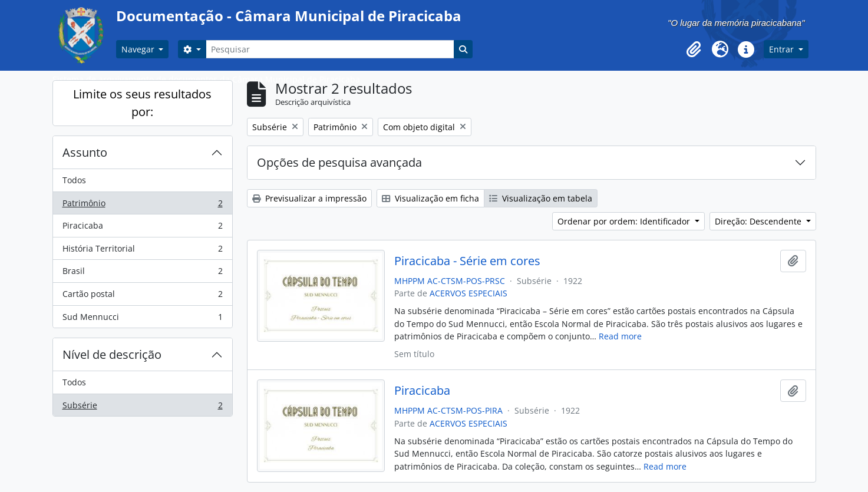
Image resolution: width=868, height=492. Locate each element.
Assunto (85, 152)
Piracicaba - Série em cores (467, 261)
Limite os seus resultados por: (142, 103)
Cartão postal (142, 296)
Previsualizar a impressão (309, 198)
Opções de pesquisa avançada (339, 162)
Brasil (142, 273)
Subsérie (142, 408)
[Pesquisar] (330, 49)
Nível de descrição (112, 354)
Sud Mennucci (142, 319)
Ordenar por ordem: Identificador (625, 221)
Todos (74, 180)
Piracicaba (142, 228)
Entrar (783, 49)
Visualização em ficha (430, 198)
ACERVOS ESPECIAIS (468, 293)
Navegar (139, 49)
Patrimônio (142, 206)
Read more (620, 336)
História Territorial (142, 251)
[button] (694, 49)
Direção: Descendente (759, 221)
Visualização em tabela (541, 198)
